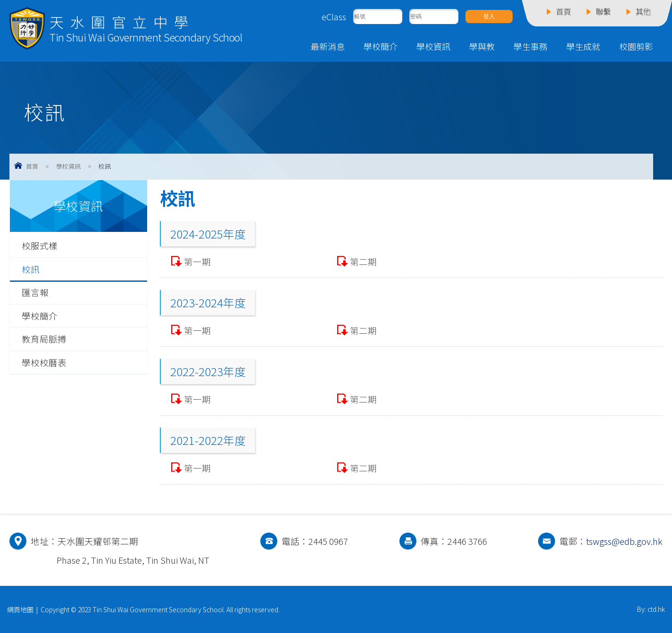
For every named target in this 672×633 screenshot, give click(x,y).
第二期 (363, 262)
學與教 (482, 46)
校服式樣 (40, 246)
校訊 (31, 269)
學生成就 (583, 46)
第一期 (197, 262)
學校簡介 (381, 46)
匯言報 (35, 292)
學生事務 (531, 46)
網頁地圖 (20, 609)
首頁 (32, 166)
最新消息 (328, 46)
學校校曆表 (44, 362)
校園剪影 (636, 46)
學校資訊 (433, 46)
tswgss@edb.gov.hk (624, 541)
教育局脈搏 (44, 339)
